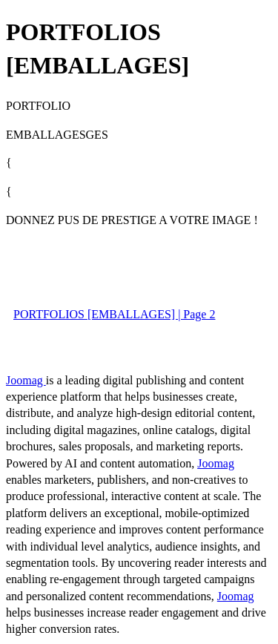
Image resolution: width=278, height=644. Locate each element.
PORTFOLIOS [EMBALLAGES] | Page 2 (114, 314)
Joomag (26, 380)
